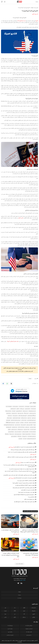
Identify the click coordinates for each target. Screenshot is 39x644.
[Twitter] (11, 384)
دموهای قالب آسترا (9, 406)
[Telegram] (3, 384)
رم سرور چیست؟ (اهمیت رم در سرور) (28, 462)
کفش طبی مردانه (23, 425)
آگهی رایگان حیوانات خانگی (23, 416)
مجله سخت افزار (24, 420)
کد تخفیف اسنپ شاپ (18, 432)
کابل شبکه (14, 411)
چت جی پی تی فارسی (32, 413)
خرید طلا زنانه (10, 416)
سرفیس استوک (9, 418)
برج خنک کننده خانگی (21, 427)
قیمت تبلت (25, 439)
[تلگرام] (18, 584)
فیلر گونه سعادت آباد (32, 432)
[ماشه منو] (36, 2)
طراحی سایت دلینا (33, 429)
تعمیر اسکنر (26, 423)
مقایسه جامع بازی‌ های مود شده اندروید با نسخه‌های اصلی (25, 447)
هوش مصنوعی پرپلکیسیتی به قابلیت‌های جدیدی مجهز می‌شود (24, 488)
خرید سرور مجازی (14, 429)
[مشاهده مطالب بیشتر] (20, 564)
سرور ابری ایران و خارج (18, 434)
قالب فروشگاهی (13, 409)
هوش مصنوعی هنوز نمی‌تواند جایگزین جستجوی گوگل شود (24, 502)
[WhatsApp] (7, 384)
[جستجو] (2, 2)
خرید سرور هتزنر (25, 411)
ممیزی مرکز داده (27, 406)
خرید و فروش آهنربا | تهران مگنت (9, 425)
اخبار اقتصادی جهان (19, 411)
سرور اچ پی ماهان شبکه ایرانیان (16, 420)
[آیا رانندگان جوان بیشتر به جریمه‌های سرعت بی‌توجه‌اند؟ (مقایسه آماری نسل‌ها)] (29, 521)
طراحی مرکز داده (33, 409)
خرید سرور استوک (20, 413)
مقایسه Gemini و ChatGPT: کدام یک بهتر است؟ (26, 481)
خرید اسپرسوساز (14, 413)
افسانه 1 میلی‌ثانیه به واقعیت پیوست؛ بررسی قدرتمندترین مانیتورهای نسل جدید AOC (10, 555)
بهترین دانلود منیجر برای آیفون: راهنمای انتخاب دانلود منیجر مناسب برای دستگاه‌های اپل (19, 475)
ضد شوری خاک (24, 436)
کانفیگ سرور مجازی (30, 425)
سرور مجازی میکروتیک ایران (31, 420)
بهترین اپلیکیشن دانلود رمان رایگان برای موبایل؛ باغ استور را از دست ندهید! (21, 452)
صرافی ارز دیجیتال (33, 406)
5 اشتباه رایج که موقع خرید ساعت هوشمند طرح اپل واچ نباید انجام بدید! (22, 469)
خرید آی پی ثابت (15, 416)
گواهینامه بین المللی (25, 432)
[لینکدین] (21, 584)
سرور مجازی (34, 418)
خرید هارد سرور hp (8, 411)
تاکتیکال (9, 429)
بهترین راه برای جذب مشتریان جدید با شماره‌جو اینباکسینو (25, 478)
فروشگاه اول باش (11, 432)
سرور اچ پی (18, 423)
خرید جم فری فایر (15, 427)
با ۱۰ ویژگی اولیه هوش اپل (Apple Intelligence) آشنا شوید (24, 495)
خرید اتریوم (29, 418)
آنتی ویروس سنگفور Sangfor (10, 423)
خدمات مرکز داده (21, 406)
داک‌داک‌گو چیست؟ (31, 497)
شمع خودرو (20, 439)
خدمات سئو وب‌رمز (27, 429)
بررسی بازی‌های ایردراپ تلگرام (30, 499)
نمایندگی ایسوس (28, 409)
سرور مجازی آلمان (20, 429)
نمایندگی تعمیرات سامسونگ (26, 434)
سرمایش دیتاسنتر (15, 406)
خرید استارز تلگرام (24, 418)
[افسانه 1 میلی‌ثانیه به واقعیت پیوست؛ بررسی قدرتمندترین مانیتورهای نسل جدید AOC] (10, 545)
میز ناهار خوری (9, 413)
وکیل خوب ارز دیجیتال (32, 423)
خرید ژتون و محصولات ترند (32, 436)
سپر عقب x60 (34, 434)
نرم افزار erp (7, 434)
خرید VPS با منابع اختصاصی (32, 416)
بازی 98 (34, 425)
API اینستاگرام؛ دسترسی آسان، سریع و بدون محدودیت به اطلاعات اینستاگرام (21, 457)
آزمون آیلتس (8, 420)
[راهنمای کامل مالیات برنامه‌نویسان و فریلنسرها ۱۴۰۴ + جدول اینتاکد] (29, 545)
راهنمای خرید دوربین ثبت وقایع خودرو (28, 490)
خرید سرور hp (12, 434)
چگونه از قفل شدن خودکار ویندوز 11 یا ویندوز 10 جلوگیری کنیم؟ (24, 483)
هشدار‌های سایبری (14, 436)
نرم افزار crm (19, 436)
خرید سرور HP (26, 413)
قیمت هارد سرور (17, 425)
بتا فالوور (18, 409)
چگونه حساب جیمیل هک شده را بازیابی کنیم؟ (27, 492)
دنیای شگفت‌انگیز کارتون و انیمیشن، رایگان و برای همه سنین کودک (23, 450)
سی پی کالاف (22, 409)
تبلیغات (30, 379)
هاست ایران (23, 580)
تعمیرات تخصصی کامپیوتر (17, 418)
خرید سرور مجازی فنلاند (32, 411)
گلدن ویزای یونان (9, 427)
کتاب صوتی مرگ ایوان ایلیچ (31, 439)
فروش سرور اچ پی (33, 427)
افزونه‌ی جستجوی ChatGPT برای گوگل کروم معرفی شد (25, 485)
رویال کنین (22, 423)
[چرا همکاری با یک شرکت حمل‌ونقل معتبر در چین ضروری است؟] (10, 521)
